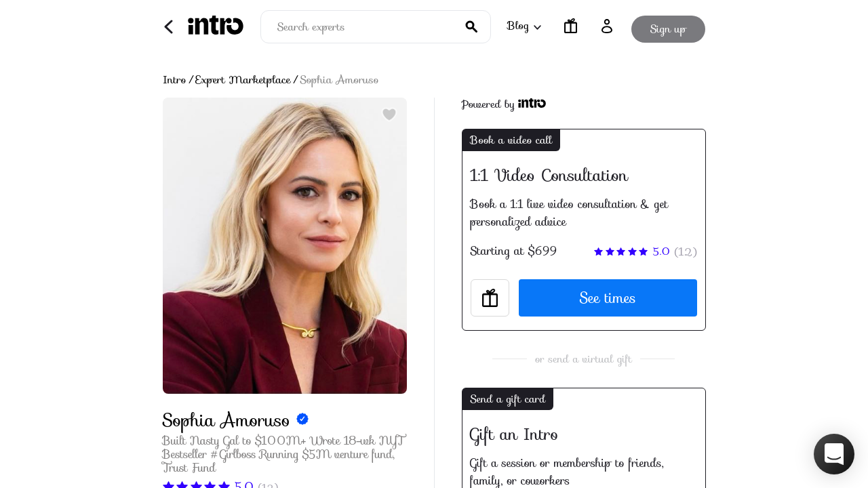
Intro (175, 80)
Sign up (668, 26)
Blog (524, 25)
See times (608, 298)
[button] (834, 454)
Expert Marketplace (243, 80)
